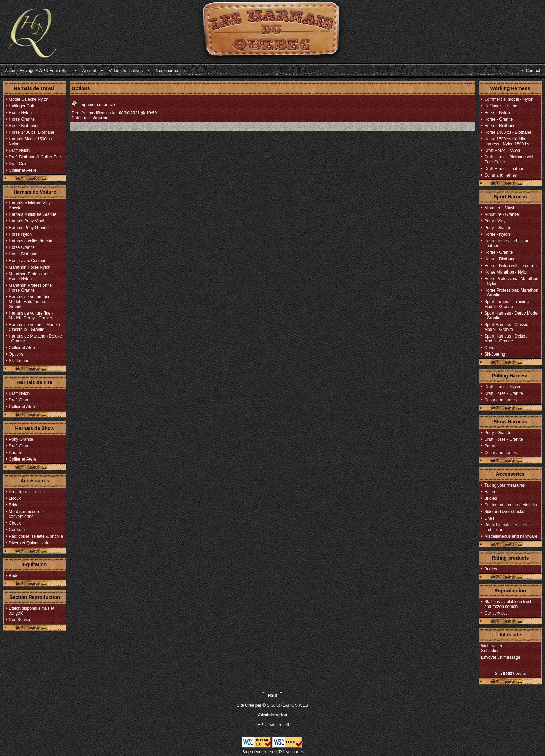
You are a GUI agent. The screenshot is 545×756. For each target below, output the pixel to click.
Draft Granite (21, 400)
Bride (14, 505)
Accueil (89, 71)
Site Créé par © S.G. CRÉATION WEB (272, 705)
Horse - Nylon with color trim (510, 266)
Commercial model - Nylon (509, 99)
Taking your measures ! (506, 485)
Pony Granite (21, 439)
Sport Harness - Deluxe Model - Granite (506, 339)
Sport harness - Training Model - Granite (506, 304)
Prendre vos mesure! (28, 492)
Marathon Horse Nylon (30, 267)
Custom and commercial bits (510, 505)
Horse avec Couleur (27, 261)
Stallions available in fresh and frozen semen (508, 604)
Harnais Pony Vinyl (26, 221)
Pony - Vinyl (495, 221)
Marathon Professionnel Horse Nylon (31, 276)
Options (16, 354)
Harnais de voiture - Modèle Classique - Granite (34, 327)
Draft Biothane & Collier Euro (35, 157)
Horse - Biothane (500, 126)
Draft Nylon (19, 151)
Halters (491, 492)
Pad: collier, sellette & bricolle (36, 536)
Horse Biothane (23, 126)
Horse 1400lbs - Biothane (508, 132)
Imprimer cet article (93, 104)
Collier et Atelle (23, 170)
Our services (496, 613)
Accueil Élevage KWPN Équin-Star (37, 71)
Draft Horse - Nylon (502, 151)
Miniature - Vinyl (499, 208)
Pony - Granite (498, 228)
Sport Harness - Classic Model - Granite (506, 327)
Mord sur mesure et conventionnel (27, 514)
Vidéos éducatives (126, 71)
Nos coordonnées (172, 71)
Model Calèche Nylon (29, 99)
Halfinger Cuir (21, 106)
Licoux (15, 498)
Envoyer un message (501, 657)
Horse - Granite (498, 119)
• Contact (531, 71)
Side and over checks (504, 512)
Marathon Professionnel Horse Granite (31, 288)
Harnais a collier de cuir (30, 241)
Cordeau (17, 530)
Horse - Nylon (497, 113)
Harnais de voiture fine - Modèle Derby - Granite (31, 316)
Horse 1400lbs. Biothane (31, 132)
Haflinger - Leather (501, 106)
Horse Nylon (20, 113)
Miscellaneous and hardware (511, 536)
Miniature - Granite (501, 214)
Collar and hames (501, 175)
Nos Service (20, 620)
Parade (15, 453)
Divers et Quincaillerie (29, 543)
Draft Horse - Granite (503, 393)
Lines (489, 518)
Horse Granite (22, 119)
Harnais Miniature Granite (32, 214)
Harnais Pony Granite (29, 228)
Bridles (491, 498)
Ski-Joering (495, 354)
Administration (273, 715)
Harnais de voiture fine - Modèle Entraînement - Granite (31, 302)
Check (15, 523)
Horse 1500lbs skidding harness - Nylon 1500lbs (507, 141)
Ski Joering (19, 361)
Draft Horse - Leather (504, 169)
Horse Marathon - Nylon (506, 272)
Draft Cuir (18, 164)
